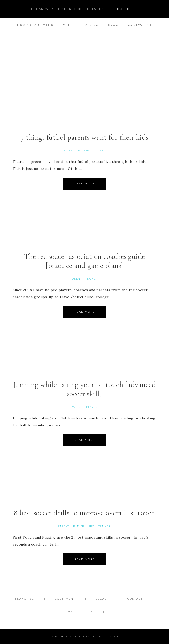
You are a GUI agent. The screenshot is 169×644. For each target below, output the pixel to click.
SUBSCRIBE (122, 9)
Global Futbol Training (85, 52)
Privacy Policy (79, 611)
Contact (135, 599)
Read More (85, 183)
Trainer (99, 151)
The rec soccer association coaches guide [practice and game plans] (85, 261)
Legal (101, 599)
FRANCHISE (25, 599)
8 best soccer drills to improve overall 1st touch (84, 513)
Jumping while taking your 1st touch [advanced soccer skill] (85, 389)
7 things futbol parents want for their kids (84, 137)
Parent (68, 151)
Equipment (65, 599)
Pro (91, 526)
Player (84, 151)
